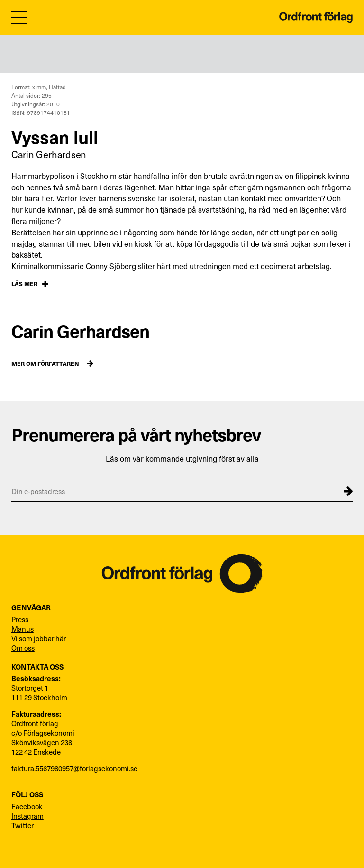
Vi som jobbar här (39, 638)
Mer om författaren (45, 363)
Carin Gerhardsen (49, 154)
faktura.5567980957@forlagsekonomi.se (74, 768)
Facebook (27, 806)
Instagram (27, 816)
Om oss (23, 648)
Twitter (23, 825)
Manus (23, 629)
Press (20, 619)
